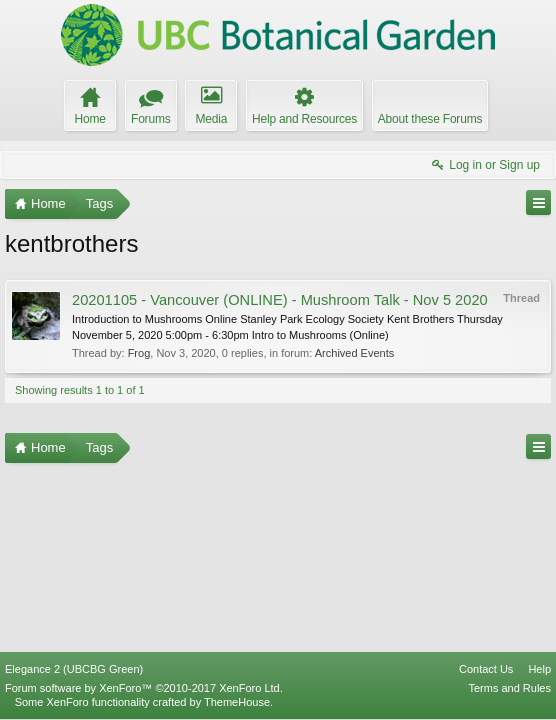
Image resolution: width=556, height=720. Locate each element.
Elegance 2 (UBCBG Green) (74, 669)
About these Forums (430, 119)
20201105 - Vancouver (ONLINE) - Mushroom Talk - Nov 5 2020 (280, 300)
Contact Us (486, 669)
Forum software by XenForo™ (144, 688)
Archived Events (354, 353)
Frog (139, 353)
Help (539, 669)
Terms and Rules (509, 688)
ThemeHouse (237, 702)
